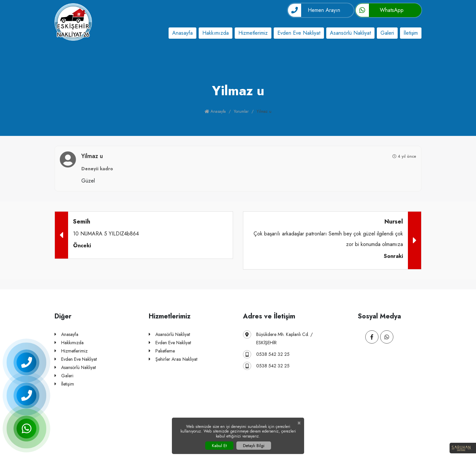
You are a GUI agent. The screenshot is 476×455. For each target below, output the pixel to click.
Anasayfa (182, 33)
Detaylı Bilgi (254, 446)
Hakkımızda (216, 33)
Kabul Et (219, 446)
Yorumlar (241, 111)
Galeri (387, 33)
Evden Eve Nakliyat (299, 33)
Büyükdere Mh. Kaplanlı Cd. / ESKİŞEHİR (278, 338)
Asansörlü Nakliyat (350, 33)
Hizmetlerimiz (253, 33)
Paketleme (162, 351)
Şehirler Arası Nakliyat (173, 359)
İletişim (411, 33)
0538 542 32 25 (266, 354)
